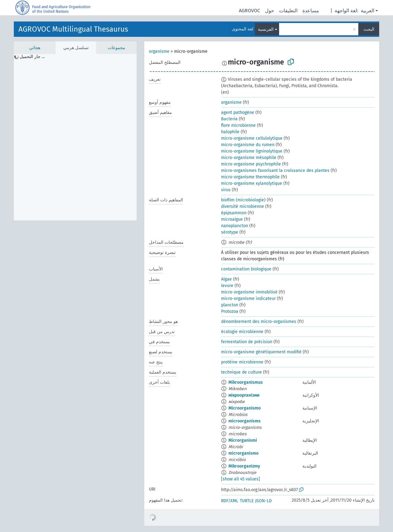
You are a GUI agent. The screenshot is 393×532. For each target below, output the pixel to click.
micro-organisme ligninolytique (252, 151)
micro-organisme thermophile (250, 177)
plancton (230, 305)
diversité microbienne (243, 206)
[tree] (75, 137)
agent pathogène (238, 113)
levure (227, 286)
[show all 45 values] (241, 479)
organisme (159, 51)
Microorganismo (245, 408)
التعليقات (288, 11)
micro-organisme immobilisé (249, 292)
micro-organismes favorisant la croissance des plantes (275, 171)
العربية (368, 11)
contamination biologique (246, 269)
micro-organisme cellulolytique (252, 138)
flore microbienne (238, 125)
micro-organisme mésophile (249, 158)
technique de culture (241, 372)
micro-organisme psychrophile (251, 164)
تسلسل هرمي (76, 48)
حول (270, 11)
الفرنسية (266, 29)
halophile (230, 132)
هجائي (35, 48)
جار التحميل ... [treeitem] (32, 57)
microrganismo (243, 453)
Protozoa (230, 311)
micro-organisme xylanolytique (252, 183)
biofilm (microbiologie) (243, 200)
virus (226, 190)
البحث (369, 29)
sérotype (230, 232)
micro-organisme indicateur (248, 299)
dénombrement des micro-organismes (259, 322)
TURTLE (247, 501)
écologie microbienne (242, 332)
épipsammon (234, 213)
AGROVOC (249, 11)
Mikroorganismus (246, 382)
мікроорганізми (244, 395)
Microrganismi (243, 440)
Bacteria (229, 119)
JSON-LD (263, 501)
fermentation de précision (247, 342)
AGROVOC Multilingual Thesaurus (73, 29)
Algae (226, 279)
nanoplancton (235, 226)
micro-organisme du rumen (248, 145)
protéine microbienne (242, 362)
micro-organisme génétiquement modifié (261, 352)
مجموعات (117, 48)
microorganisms (245, 421)
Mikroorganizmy (244, 466)
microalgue (232, 219)
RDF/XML (230, 501)
